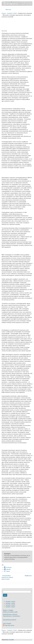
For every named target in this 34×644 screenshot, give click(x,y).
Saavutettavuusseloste (10, 620)
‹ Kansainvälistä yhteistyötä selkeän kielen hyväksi (7, 577)
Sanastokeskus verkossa (10, 614)
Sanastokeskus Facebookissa (11, 616)
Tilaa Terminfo (7, 624)
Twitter (7, 571)
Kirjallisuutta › (29, 576)
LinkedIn (7, 569)
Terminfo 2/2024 (10, 602)
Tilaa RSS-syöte (9, 625)
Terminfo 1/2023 (10, 607)
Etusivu (4, 13)
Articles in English (8, 610)
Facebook (8, 568)
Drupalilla (11, 640)
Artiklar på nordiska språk (10, 612)
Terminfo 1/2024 (10, 603)
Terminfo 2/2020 (12, 13)
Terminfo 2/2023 (10, 605)
